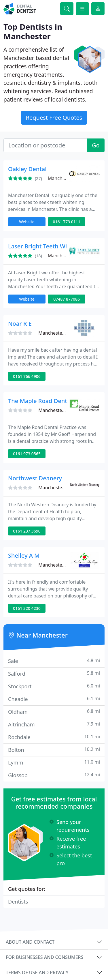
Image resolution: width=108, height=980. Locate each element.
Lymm (54, 762)
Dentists (18, 902)
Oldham (54, 712)
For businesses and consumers (44, 957)
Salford (54, 673)
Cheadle (54, 699)
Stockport (54, 686)
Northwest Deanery (35, 478)
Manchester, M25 (66, 178)
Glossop (54, 775)
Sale (54, 661)
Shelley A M (24, 555)
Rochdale (54, 737)
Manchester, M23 (57, 410)
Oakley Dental (27, 169)
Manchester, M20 (66, 256)
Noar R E (20, 324)
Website (27, 222)
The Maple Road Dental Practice (52, 401)
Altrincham (54, 724)
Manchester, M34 (57, 565)
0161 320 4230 (27, 608)
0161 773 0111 (66, 222)
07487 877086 (67, 299)
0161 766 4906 (27, 376)
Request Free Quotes (54, 118)
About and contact (30, 942)
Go (96, 145)
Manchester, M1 (55, 488)
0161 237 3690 (27, 531)
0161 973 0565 (27, 454)
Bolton (54, 750)
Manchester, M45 (57, 333)
